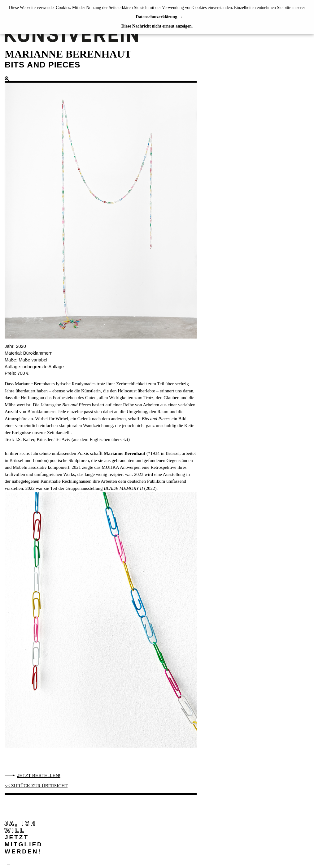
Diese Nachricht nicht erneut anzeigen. (157, 26)
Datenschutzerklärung (156, 17)
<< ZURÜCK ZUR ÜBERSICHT (36, 786)
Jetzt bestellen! (39, 775)
